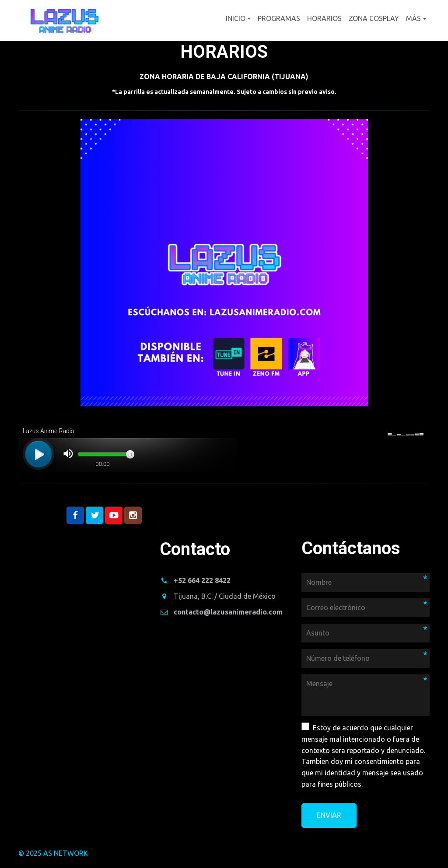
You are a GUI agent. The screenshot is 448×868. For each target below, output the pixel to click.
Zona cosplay (374, 18)
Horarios (324, 18)
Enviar (329, 815)
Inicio (236, 18)
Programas (279, 18)
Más (413, 18)
